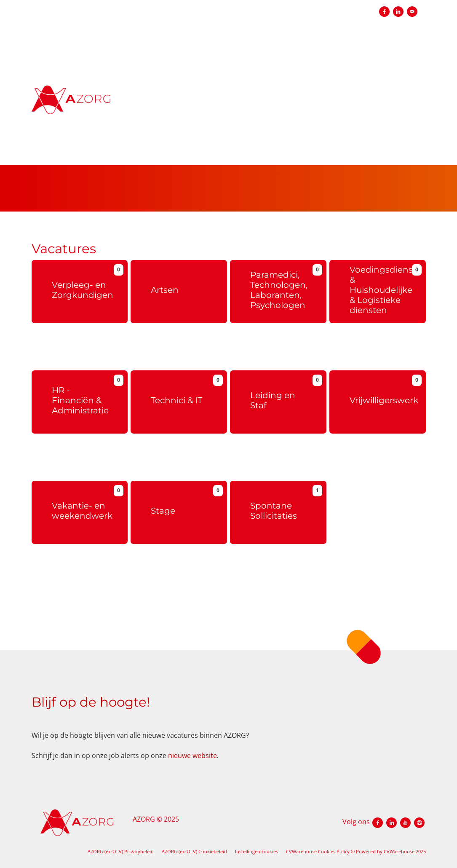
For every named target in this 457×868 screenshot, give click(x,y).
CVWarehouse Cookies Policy (318, 851)
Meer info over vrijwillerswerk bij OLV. (376, 469)
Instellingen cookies (257, 851)
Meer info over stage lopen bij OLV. (173, 588)
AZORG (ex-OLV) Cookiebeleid (194, 851)
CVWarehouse (399, 851)
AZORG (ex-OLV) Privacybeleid (121, 851)
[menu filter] (228, 0)
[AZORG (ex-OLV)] (110, 106)
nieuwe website (192, 755)
